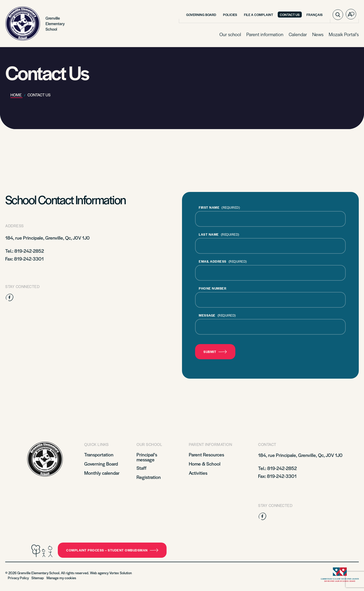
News (318, 34)
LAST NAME (219, 234)
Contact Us (290, 15)
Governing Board (201, 15)
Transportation (99, 454)
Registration (149, 477)
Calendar (298, 34)
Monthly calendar (102, 473)
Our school (230, 34)
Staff (141, 468)
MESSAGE (217, 315)
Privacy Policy (18, 578)
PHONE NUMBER (212, 288)
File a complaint (258, 15)
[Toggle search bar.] (338, 15)
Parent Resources (206, 454)
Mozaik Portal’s (344, 34)
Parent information (265, 34)
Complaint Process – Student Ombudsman (112, 550)
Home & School (205, 464)
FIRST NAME (219, 207)
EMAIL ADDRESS (223, 261)
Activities (198, 473)
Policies (230, 15)
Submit (215, 352)
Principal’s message (147, 457)
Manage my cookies (61, 578)
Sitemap (38, 578)
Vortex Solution (121, 573)
